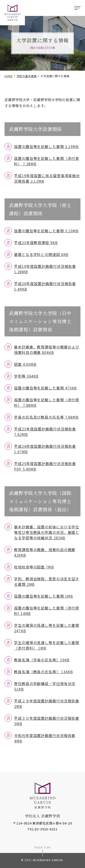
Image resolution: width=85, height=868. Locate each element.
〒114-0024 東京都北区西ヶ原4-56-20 (42, 823)
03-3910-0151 (46, 829)
